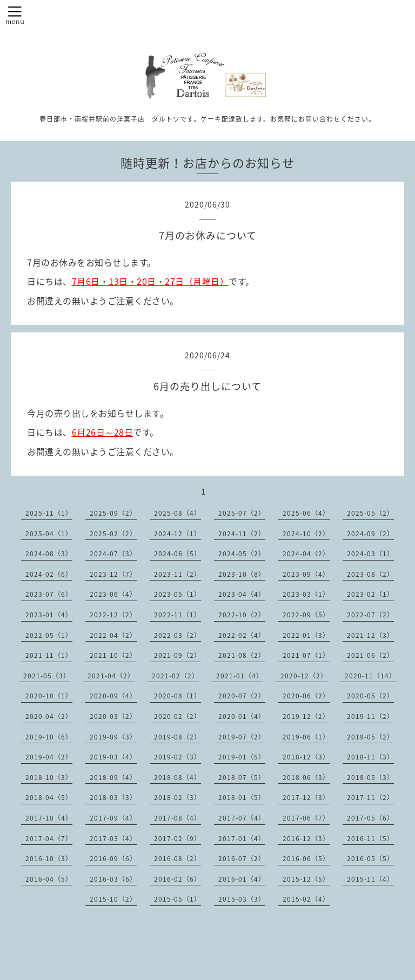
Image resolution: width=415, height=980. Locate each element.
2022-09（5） (306, 615)
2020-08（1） (178, 696)
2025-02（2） (113, 534)
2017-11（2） (370, 797)
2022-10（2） (242, 615)
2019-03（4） (113, 757)
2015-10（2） (113, 899)
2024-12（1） (178, 534)
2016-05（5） (370, 858)
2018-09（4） (113, 777)
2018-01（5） (242, 797)
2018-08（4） (178, 777)
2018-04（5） (49, 797)
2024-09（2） (370, 534)
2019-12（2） (306, 716)
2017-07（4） (242, 818)
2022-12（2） (113, 615)
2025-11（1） (49, 513)
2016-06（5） (306, 858)
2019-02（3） (178, 757)
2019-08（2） (178, 737)
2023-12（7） (113, 574)
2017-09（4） (113, 818)
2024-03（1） (370, 554)
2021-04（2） (111, 676)
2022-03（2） (178, 635)
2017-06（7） (306, 818)
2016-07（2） (242, 858)
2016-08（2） (178, 858)
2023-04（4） (242, 594)
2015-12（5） (306, 879)
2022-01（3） (306, 635)
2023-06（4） (113, 594)
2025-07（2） (242, 513)
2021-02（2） (175, 676)
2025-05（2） (370, 513)
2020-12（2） (304, 676)
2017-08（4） (178, 818)
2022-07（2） (370, 615)
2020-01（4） (242, 716)
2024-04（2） (306, 554)
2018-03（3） (113, 797)
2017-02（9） (178, 838)
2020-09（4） (113, 696)
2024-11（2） (242, 534)
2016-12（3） (306, 838)
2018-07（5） (242, 777)
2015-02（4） (306, 899)
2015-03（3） (242, 899)
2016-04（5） (49, 879)
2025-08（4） (178, 513)
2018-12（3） (306, 757)
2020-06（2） (306, 696)
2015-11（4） (370, 879)
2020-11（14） (370, 676)
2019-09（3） (113, 737)
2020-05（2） (370, 696)
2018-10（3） (49, 777)
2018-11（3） (370, 757)
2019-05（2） (370, 737)
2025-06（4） (306, 513)
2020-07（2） (242, 696)
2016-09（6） (113, 858)
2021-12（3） (370, 635)
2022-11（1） (178, 615)
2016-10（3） (49, 858)
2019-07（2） (242, 737)
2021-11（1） (49, 655)
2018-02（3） (178, 797)
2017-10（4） (49, 818)
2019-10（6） (49, 737)
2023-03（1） (306, 594)
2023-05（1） (178, 594)
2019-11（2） (370, 716)
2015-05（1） (178, 899)
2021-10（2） (113, 655)
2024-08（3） (49, 554)
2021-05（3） (47, 676)
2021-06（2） (370, 655)
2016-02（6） (178, 879)
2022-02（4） (242, 635)
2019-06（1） (306, 737)
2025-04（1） (49, 534)
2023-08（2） (370, 574)
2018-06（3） (306, 777)
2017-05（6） (370, 818)
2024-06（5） (178, 554)
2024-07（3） (113, 554)
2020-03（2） (113, 716)
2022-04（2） (113, 635)
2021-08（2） (242, 655)
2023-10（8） (242, 574)
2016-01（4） (242, 879)
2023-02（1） (370, 594)
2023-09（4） (306, 574)
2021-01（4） (240, 676)
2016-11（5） (370, 838)
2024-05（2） (242, 554)
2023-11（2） (178, 574)
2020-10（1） (49, 696)
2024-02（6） (49, 574)
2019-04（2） (49, 757)
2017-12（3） (306, 797)
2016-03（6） (113, 879)
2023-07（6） (49, 594)
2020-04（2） (49, 716)
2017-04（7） (49, 838)
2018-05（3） (370, 777)
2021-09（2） (178, 655)
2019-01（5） (242, 757)
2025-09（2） (113, 513)
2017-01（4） (242, 838)
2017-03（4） (113, 838)
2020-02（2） (178, 716)
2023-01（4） (49, 615)
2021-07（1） (306, 655)
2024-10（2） (306, 534)
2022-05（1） (49, 635)
